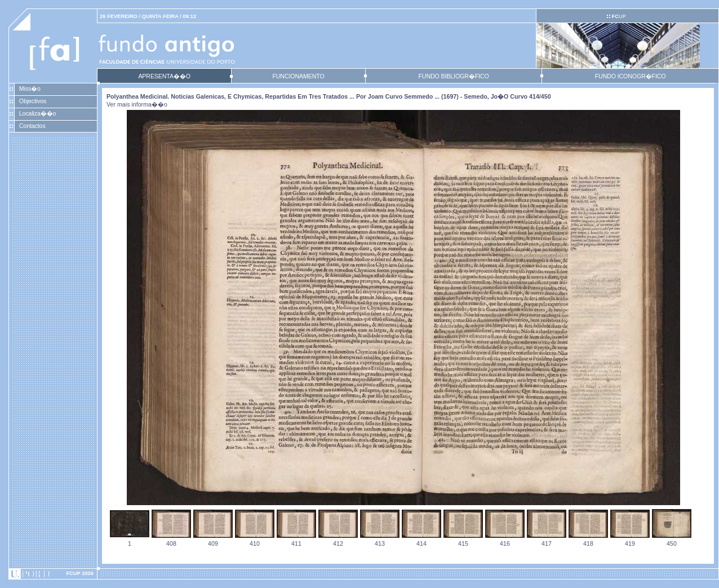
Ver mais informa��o (137, 104)
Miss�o (30, 89)
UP (618, 16)
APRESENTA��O (164, 76)
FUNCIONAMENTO (298, 76)
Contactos (32, 126)
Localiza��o (38, 113)
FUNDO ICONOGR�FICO (631, 76)
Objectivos (33, 101)
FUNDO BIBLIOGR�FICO (453, 76)
